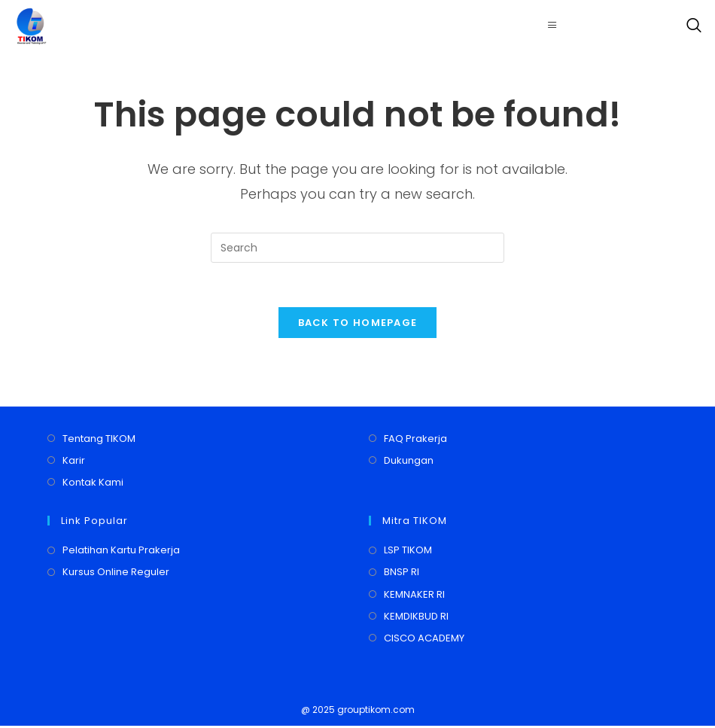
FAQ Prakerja (415, 440)
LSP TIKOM (408, 552)
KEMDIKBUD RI (416, 618)
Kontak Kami (93, 484)
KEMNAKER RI (414, 596)
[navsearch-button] (690, 26)
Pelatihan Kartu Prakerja (121, 552)
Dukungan (409, 462)
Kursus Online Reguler (116, 574)
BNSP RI (402, 574)
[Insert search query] (357, 248)
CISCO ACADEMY (424, 640)
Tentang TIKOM (99, 440)
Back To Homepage (358, 324)
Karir (74, 462)
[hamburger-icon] (553, 26)
